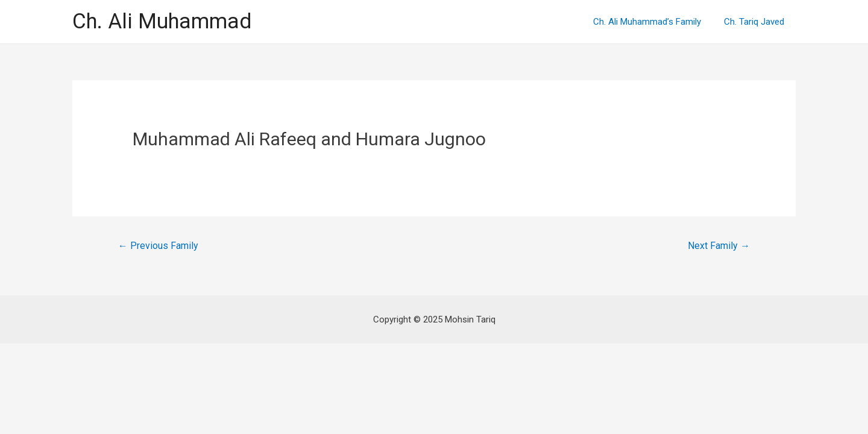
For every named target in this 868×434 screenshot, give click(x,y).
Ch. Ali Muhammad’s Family (654, 22)
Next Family (719, 246)
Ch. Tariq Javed (756, 22)
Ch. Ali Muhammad (162, 21)
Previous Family (158, 246)
